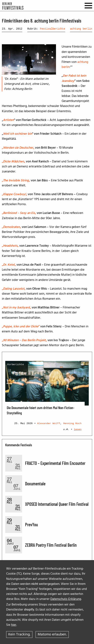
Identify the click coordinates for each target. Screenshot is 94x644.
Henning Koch (72, 423)
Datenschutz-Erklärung (66, 599)
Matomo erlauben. (52, 635)
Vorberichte (16, 365)
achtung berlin (81, 29)
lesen (78, 429)
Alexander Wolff (49, 423)
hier (14, 625)
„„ (18, 148)
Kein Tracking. (19, 635)
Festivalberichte (52, 29)
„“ (21, 327)
